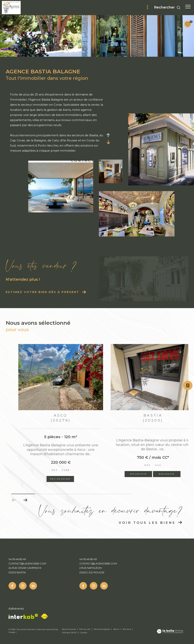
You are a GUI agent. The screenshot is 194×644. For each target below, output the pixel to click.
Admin (117, 629)
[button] (25, 500)
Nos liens (127, 629)
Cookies (84, 633)
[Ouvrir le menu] (188, 7)
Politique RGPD (69, 633)
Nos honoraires (69, 629)
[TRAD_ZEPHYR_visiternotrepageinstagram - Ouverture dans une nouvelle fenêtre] (23, 586)
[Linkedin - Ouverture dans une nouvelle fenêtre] (33, 586)
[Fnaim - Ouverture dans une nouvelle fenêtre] (44, 616)
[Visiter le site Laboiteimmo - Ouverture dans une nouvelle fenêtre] (170, 632)
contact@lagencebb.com (27, 563)
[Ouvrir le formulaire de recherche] (167, 8)
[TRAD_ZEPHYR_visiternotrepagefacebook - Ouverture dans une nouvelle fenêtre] (12, 586)
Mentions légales (102, 629)
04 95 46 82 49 (17, 559)
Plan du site (85, 629)
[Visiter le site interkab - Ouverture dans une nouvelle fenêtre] (23, 616)
